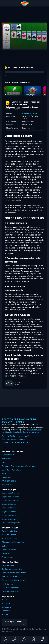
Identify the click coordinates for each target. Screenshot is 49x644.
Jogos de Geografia (10, 519)
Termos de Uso (24, 436)
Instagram (6, 607)
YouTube (6, 615)
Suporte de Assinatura (11, 470)
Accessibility (7, 485)
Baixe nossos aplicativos (12, 523)
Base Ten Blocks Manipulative (14, 573)
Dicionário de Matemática (13, 542)
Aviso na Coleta (8, 436)
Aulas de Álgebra (9, 535)
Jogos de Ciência (9, 515)
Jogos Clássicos (9, 512)
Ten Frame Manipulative (12, 569)
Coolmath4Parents (10, 591)
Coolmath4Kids (9, 565)
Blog (4, 474)
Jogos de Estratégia (10, 493)
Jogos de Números (10, 500)
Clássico (26, 113)
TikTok (5, 600)
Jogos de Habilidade (11, 497)
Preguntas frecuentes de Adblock (16, 442)
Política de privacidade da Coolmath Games (19, 421)
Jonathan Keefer (20, 104)
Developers (7, 477)
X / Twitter (6, 603)
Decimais (6, 553)
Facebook (6, 611)
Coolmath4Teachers (11, 588)
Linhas (5, 546)
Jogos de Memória (10, 508)
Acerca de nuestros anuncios (14, 439)
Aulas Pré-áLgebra (10, 531)
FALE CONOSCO (9, 481)
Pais (4, 462)
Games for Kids (8, 455)
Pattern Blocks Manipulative (13, 580)
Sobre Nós (6, 459)
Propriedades (8, 557)
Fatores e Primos (9, 550)
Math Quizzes (8, 584)
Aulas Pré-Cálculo (9, 538)
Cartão (34, 113)
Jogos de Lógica (9, 504)
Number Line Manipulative (13, 576)
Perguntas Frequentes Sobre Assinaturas (19, 466)
